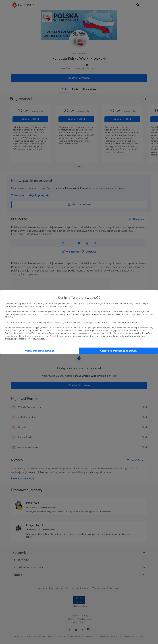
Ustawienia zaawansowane (40, 351)
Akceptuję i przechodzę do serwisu (119, 351)
